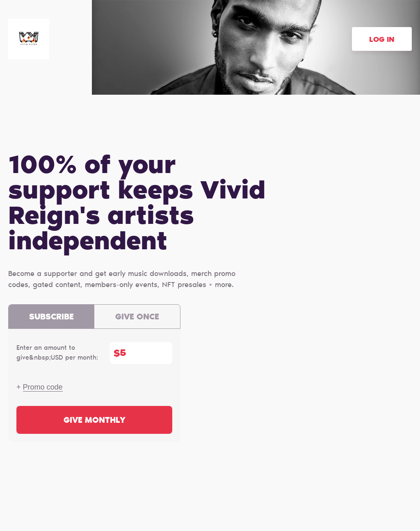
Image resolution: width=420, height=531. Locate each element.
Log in (382, 40)
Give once (137, 317)
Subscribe (51, 317)
